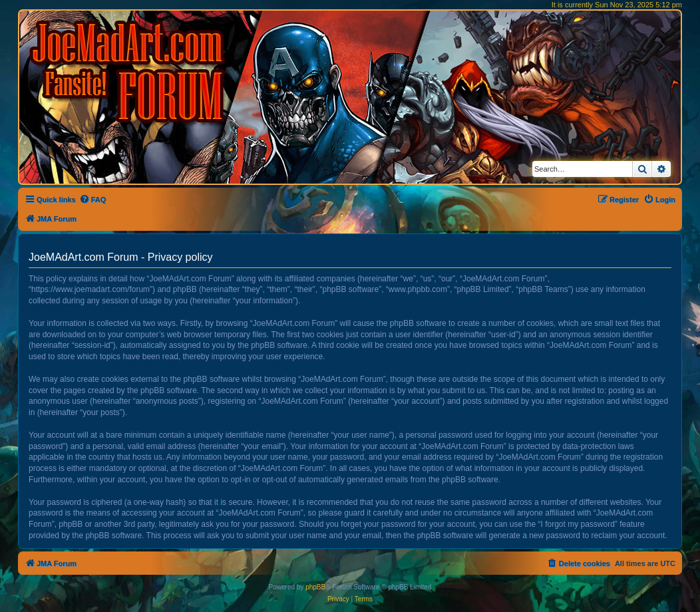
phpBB (315, 587)
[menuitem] (93, 200)
